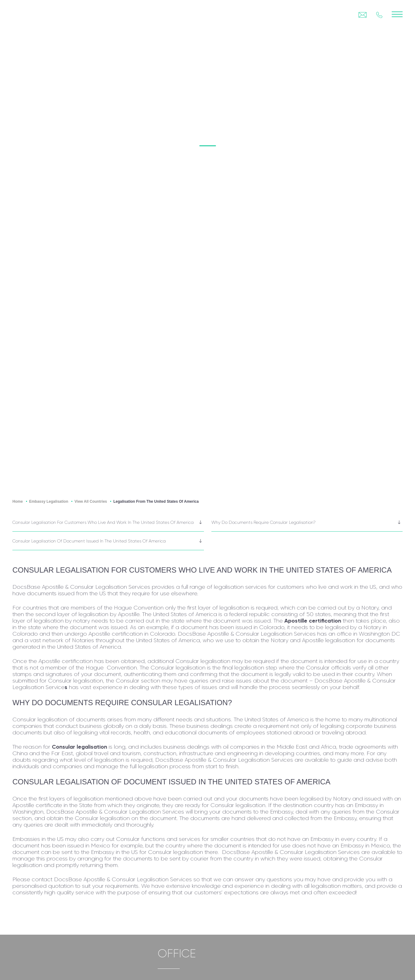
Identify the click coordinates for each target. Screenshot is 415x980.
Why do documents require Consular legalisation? (264, 522)
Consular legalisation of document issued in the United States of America (89, 541)
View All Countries (91, 501)
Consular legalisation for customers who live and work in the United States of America (103, 522)
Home (18, 501)
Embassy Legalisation (49, 501)
